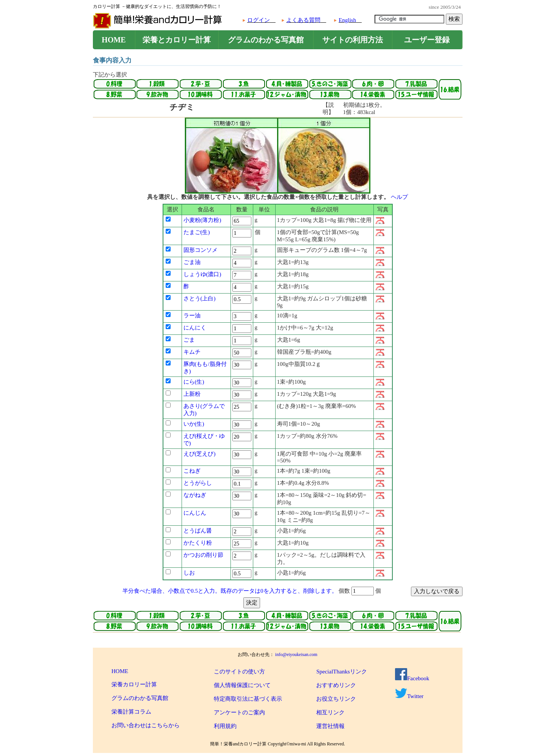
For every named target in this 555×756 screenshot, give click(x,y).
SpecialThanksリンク (341, 672)
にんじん (195, 513)
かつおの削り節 (203, 555)
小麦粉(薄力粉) (202, 220)
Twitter (409, 696)
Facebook (412, 678)
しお (189, 573)
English (347, 20)
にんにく (195, 328)
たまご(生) (197, 232)
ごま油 (192, 262)
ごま (189, 340)
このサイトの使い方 (239, 672)
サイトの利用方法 (353, 40)
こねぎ (192, 471)
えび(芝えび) (200, 454)
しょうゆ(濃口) (202, 274)
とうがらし (198, 483)
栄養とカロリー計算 (177, 40)
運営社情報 (330, 726)
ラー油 (192, 316)
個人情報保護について (242, 685)
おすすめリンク (336, 685)
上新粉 (192, 394)
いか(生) (194, 424)
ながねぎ (195, 495)
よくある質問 (303, 20)
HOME (114, 40)
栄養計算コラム (131, 712)
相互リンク (330, 712)
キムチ (192, 352)
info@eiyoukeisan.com (296, 654)
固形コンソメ (201, 250)
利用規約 (225, 726)
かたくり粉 (198, 543)
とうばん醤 (198, 531)
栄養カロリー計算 (134, 684)
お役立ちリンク (336, 699)
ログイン (259, 20)
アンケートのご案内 (239, 712)
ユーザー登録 (427, 40)
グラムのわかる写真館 (266, 40)
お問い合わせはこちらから (146, 725)
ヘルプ (399, 197)
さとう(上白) (200, 298)
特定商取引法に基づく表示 (248, 699)
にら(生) (194, 382)
